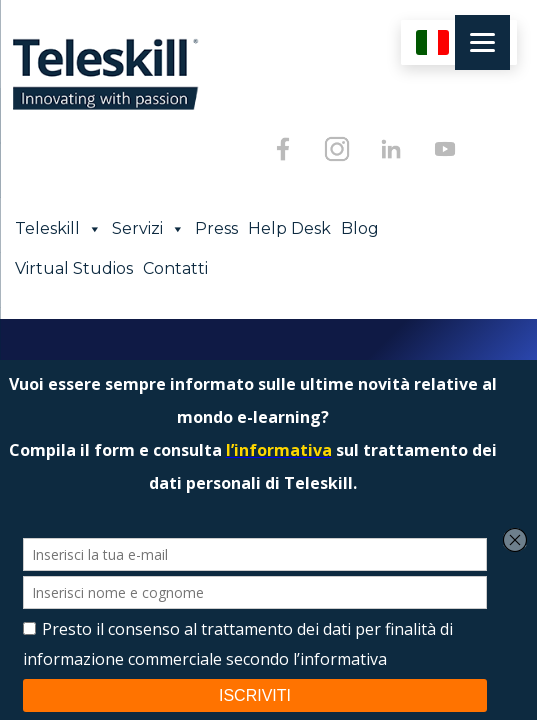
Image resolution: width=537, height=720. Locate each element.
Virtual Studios (74, 268)
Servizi (148, 229)
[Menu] (482, 42)
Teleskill (58, 229)
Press (216, 228)
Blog (360, 228)
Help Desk (289, 228)
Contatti (175, 268)
